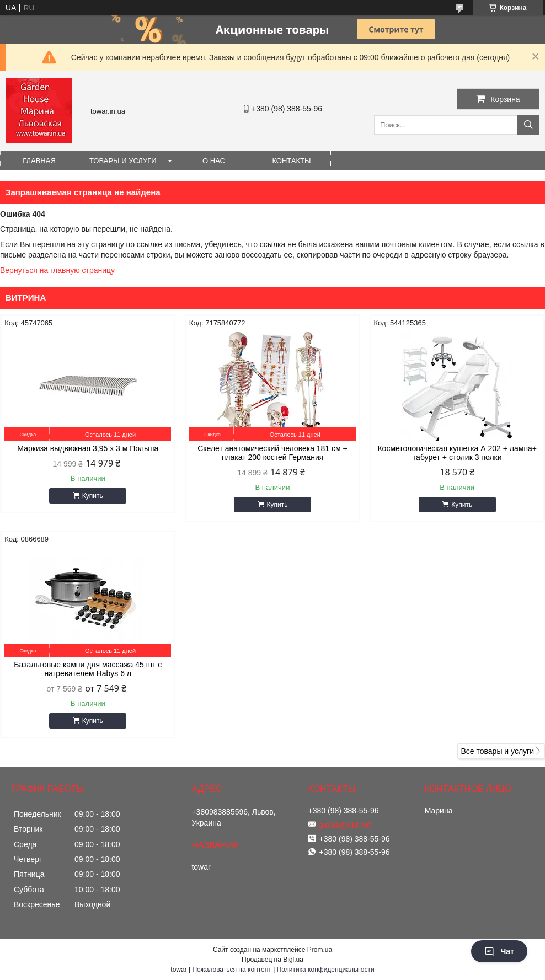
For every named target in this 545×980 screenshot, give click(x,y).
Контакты (291, 161)
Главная (39, 161)
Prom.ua (320, 950)
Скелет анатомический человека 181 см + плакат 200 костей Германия (272, 453)
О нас (214, 161)
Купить (93, 496)
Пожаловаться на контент (231, 970)
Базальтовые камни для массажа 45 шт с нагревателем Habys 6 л (88, 669)
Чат (499, 951)
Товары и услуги (123, 161)
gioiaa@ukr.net (345, 825)
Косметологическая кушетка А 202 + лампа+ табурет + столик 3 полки (457, 453)
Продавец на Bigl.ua (272, 960)
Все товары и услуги (497, 751)
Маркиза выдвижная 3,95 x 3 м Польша (88, 448)
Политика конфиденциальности (326, 970)
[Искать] (528, 125)
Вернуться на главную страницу (57, 270)
